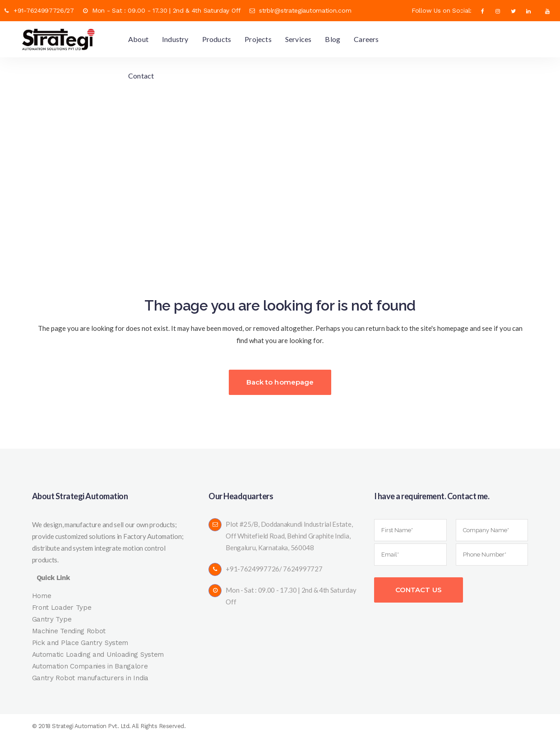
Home (42, 596)
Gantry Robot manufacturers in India (90, 678)
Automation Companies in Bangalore (90, 666)
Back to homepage (280, 382)
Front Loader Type (62, 608)
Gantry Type (52, 619)
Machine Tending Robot (69, 631)
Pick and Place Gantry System (80, 643)
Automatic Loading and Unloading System (98, 654)
